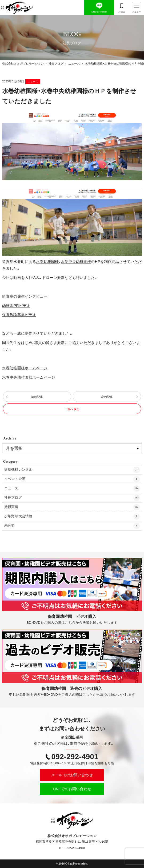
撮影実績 (72, 507)
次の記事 (107, 397)
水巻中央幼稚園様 (76, 262)
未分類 (72, 526)
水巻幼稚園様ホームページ (25, 368)
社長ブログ (72, 498)
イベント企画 (72, 479)
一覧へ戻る (72, 409)
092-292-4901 (75, 757)
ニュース (33, 81)
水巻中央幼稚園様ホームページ (29, 377)
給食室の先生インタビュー (25, 296)
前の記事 (37, 397)
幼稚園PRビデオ (16, 306)
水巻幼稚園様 (47, 262)
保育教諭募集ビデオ (19, 315)
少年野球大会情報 (72, 517)
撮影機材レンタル (72, 470)
